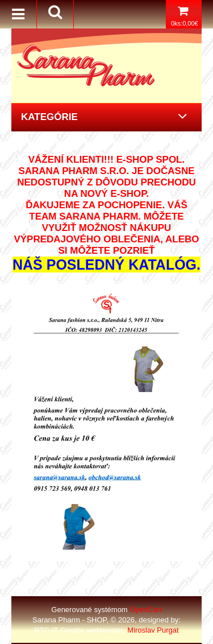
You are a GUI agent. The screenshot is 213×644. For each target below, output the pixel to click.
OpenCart (145, 610)
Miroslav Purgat (153, 630)
